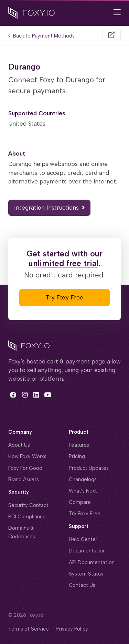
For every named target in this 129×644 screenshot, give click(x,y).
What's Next (83, 491)
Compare (80, 502)
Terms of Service (29, 629)
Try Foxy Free (64, 297)
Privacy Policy (72, 629)
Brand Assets (24, 479)
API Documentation (92, 562)
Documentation (87, 551)
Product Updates (89, 468)
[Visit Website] (112, 35)
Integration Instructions (49, 208)
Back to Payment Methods (41, 36)
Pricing (77, 456)
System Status (86, 574)
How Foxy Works (27, 456)
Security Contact (28, 505)
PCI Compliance (27, 517)
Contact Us (82, 585)
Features (79, 445)
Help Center (83, 539)
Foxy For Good (25, 468)
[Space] (29, 345)
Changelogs (83, 479)
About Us (19, 445)
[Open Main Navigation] (117, 13)
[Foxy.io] (31, 12)
